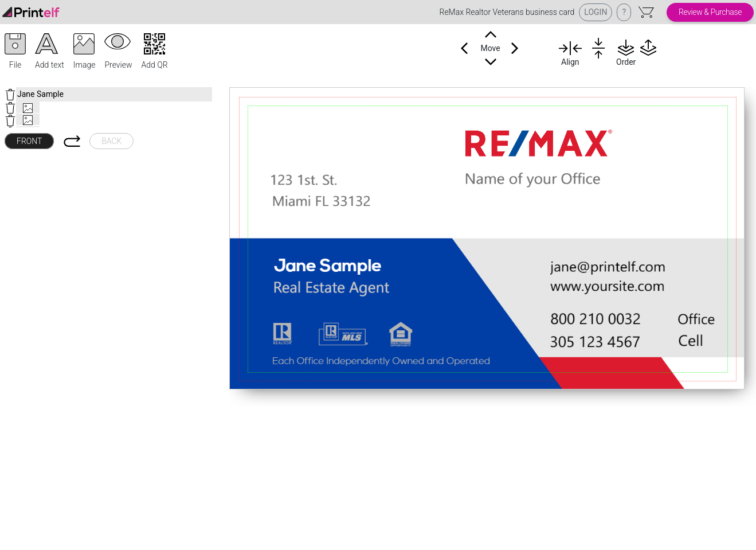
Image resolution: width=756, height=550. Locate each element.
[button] (15, 52)
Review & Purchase (710, 12)
